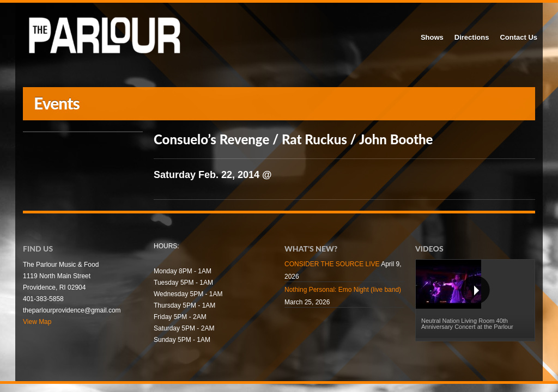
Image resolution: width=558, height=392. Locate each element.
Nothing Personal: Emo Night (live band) (343, 290)
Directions (472, 37)
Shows (432, 37)
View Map (37, 322)
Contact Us (518, 37)
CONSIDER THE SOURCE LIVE (332, 264)
